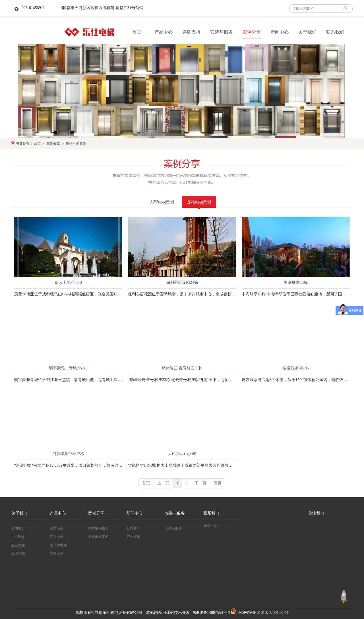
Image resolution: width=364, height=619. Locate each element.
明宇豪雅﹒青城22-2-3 (68, 368)
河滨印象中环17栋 (68, 454)
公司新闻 (133, 528)
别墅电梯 (57, 528)
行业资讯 (133, 537)
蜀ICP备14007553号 (210, 613)
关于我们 (19, 513)
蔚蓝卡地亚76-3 (68, 282)
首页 (37, 144)
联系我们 (211, 513)
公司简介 (18, 528)
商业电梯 (57, 554)
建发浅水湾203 (296, 368)
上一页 (163, 483)
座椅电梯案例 (76, 144)
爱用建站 (166, 613)
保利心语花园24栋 (182, 282)
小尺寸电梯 (58, 545)
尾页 (218, 483)
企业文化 (18, 545)
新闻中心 (135, 513)
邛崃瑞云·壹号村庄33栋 (182, 368)
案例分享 (53, 144)
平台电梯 (57, 537)
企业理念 (18, 537)
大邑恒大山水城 (182, 454)
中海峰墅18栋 (296, 282)
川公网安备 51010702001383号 (262, 613)
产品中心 (58, 513)
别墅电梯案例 (98, 528)
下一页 (200, 483)
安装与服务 (175, 513)
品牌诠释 (18, 554)
